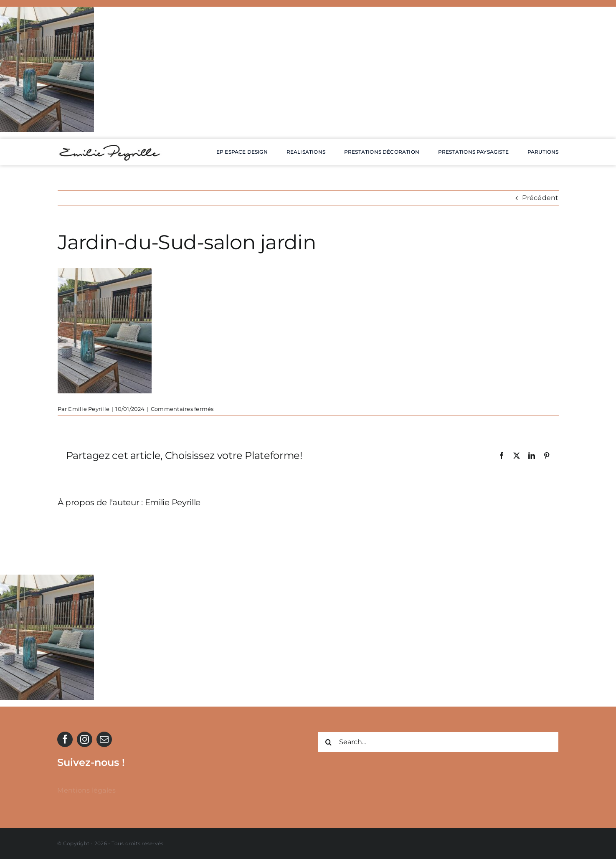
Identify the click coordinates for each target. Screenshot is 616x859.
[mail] (104, 739)
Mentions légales (86, 790)
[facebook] (65, 739)
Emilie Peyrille (89, 409)
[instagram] (85, 739)
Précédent (540, 198)
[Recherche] (328, 742)
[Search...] (438, 742)
